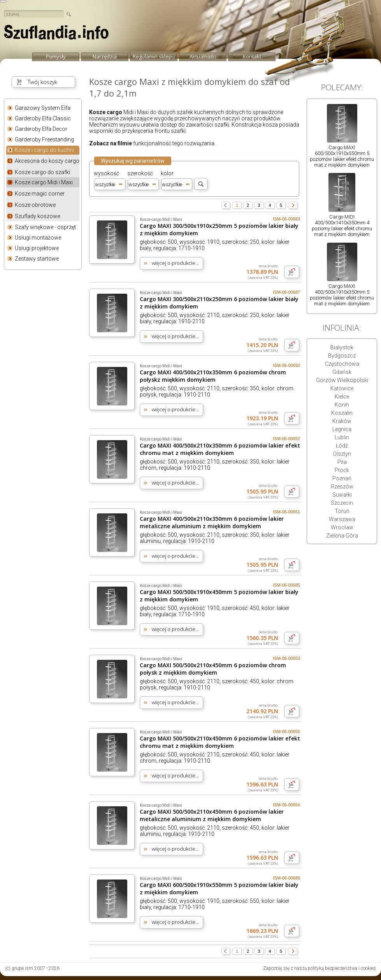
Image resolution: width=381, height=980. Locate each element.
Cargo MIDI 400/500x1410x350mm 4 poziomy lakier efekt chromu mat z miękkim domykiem (342, 226)
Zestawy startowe (37, 259)
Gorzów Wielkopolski (342, 380)
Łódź (342, 446)
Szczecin (342, 503)
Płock (342, 470)
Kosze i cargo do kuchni (44, 150)
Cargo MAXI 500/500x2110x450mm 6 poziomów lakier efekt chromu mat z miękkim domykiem (220, 742)
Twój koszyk (42, 82)
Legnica (342, 429)
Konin (342, 405)
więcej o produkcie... (175, 263)
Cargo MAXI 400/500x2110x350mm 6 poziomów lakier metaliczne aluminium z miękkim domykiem (212, 522)
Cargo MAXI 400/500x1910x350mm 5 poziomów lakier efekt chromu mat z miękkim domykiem (342, 295)
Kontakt (252, 56)
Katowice (342, 388)
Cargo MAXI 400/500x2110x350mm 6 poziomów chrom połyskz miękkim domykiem (213, 376)
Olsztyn (342, 454)
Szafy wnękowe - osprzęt (45, 227)
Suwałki (342, 495)
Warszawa (342, 519)
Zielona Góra (342, 536)
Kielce (342, 397)
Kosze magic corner (40, 194)
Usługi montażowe (38, 238)
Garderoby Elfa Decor (41, 129)
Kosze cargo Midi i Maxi (44, 182)
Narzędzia (105, 56)
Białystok (342, 347)
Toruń (342, 511)
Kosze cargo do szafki (42, 172)
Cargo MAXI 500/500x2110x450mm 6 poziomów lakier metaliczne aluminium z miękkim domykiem (212, 815)
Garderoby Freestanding (44, 139)
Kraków (342, 421)
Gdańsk (342, 372)
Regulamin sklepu (154, 56)
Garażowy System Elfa (43, 108)
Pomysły (56, 56)
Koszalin (342, 413)
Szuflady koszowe (37, 216)
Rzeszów (342, 486)
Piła (342, 462)
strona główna (56, 34)
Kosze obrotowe (35, 205)
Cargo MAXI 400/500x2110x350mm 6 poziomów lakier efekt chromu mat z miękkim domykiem (220, 449)
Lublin (342, 437)
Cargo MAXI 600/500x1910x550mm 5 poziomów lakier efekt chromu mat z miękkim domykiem (342, 156)
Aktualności (203, 56)
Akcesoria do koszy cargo (47, 161)
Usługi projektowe (37, 248)
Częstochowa (342, 364)
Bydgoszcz (342, 356)
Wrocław (342, 527)
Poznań (342, 478)
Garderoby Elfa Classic (43, 118)
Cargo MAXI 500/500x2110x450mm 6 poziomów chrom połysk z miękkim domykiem (213, 669)
